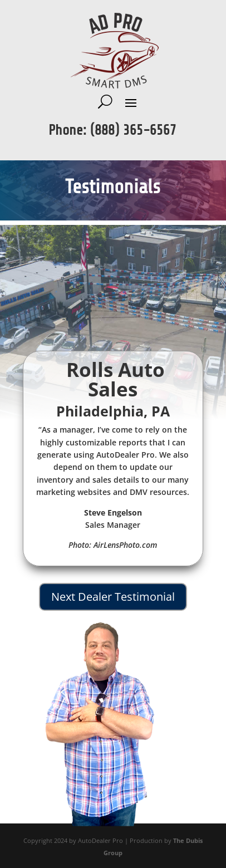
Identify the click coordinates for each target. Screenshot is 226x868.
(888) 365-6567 (133, 130)
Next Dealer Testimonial (113, 597)
